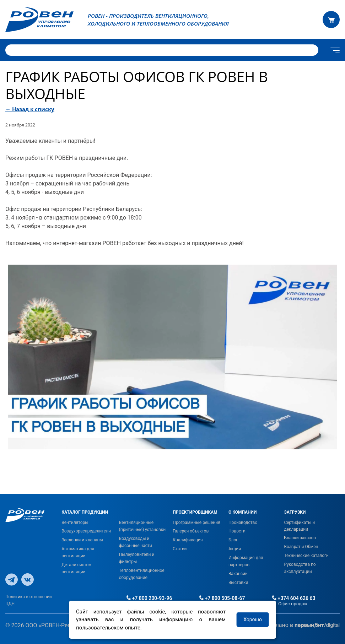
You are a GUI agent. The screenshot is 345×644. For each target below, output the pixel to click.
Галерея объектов (191, 531)
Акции (235, 549)
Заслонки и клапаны (82, 540)
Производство (243, 523)
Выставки (238, 583)
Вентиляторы (75, 523)
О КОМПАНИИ (242, 512)
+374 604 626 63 (294, 598)
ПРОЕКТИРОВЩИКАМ (195, 512)
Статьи (180, 549)
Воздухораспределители (86, 531)
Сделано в (303, 625)
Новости (237, 531)
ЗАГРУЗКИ (295, 512)
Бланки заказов (300, 538)
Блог (233, 540)
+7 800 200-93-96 (149, 598)
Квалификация (188, 540)
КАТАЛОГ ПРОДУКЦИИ (85, 512)
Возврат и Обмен (301, 547)
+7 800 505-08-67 (222, 598)
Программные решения (196, 523)
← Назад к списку (30, 109)
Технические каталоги (306, 556)
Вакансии (238, 574)
